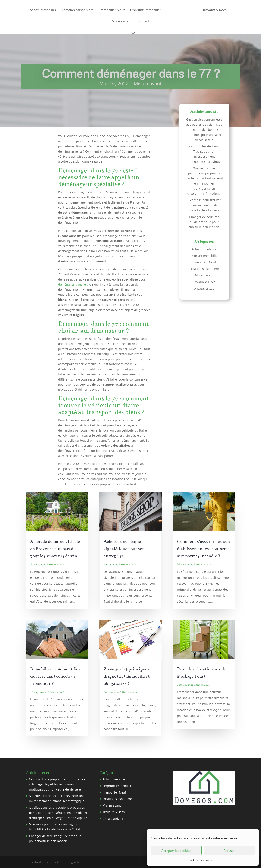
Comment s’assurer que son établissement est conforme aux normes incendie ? (203, 549)
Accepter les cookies (176, 851)
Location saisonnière (78, 10)
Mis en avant (122, 21)
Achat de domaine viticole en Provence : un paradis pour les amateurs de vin (55, 549)
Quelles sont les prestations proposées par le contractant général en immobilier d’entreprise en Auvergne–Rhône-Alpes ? (58, 813)
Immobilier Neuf (112, 10)
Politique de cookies (201, 860)
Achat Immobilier (43, 10)
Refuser (229, 851)
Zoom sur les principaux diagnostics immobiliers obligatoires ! (127, 676)
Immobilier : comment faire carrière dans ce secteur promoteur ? (56, 676)
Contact (143, 21)
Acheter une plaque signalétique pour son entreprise (124, 549)
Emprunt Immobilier (146, 10)
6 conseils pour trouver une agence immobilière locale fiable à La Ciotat (204, 205)
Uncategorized (204, 289)
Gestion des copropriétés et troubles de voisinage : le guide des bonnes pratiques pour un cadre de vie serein (204, 129)
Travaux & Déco (215, 10)
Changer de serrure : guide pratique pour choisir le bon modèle (204, 222)
